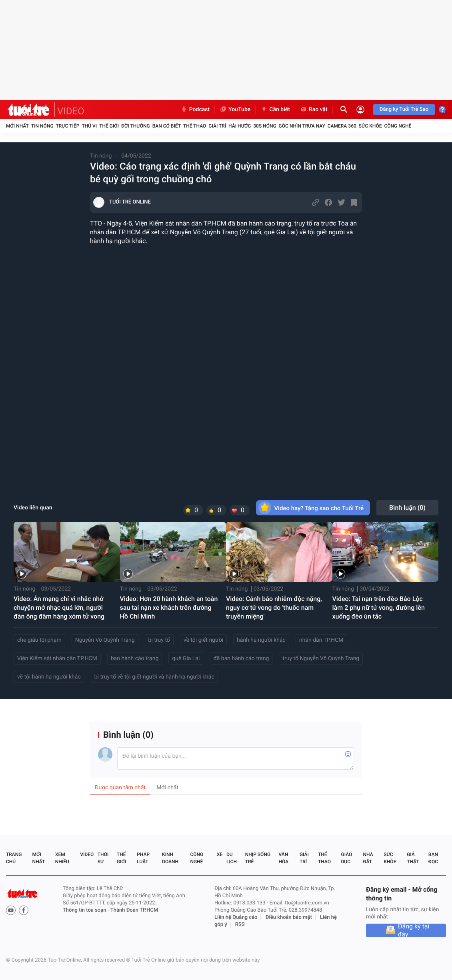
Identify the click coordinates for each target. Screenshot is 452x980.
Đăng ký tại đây (414, 930)
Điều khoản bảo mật (289, 917)
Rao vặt (314, 110)
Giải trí (217, 126)
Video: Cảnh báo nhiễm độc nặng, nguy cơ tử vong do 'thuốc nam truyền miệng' (274, 608)
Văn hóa (283, 858)
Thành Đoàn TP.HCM (134, 910)
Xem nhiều (62, 858)
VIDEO (71, 111)
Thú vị (89, 126)
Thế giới (109, 126)
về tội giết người (203, 640)
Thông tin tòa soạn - (87, 910)
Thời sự (103, 858)
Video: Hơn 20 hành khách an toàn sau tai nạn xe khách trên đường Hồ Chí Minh (169, 608)
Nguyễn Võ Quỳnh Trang (105, 640)
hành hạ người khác (261, 640)
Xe (220, 854)
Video (87, 854)
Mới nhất (17, 126)
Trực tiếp (68, 126)
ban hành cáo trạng (135, 659)
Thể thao (195, 126)
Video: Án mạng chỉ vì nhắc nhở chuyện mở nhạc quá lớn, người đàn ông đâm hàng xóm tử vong (59, 608)
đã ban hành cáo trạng (241, 659)
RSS (240, 925)
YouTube (235, 110)
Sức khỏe (370, 126)
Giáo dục (347, 858)
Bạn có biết (167, 126)
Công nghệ (398, 126)
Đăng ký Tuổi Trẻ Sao (404, 109)
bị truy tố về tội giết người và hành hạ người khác (154, 677)
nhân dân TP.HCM (321, 640)
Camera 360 (342, 126)
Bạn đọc (433, 858)
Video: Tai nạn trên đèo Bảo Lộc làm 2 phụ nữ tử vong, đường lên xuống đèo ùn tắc (379, 608)
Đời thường (136, 126)
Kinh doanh (170, 858)
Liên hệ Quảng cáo (236, 917)
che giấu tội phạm (39, 640)
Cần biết (275, 110)
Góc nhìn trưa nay (302, 126)
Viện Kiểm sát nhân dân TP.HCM (57, 659)
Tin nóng (42, 126)
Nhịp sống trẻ (258, 858)
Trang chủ (14, 858)
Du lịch (232, 858)
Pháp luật (143, 858)
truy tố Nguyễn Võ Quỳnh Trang (321, 659)
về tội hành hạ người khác (49, 677)
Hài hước (240, 126)
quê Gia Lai (186, 659)
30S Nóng (265, 126)
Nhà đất (368, 858)
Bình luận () (407, 508)
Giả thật (413, 858)
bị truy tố (159, 640)
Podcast (195, 110)
